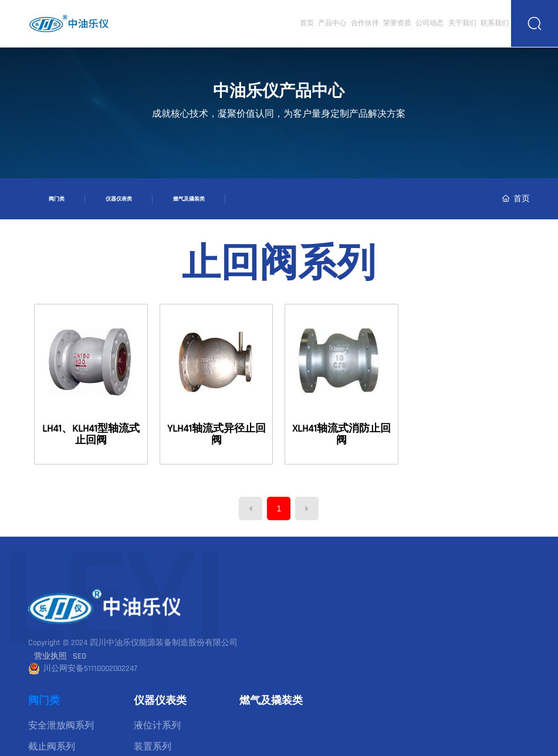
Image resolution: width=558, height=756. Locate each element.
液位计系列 (157, 726)
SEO (80, 656)
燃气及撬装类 (189, 199)
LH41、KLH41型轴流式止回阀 (91, 434)
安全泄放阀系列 (61, 726)
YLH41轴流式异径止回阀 (217, 434)
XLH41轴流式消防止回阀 (341, 434)
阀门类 (57, 199)
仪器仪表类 (119, 199)
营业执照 (50, 656)
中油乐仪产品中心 (279, 91)
